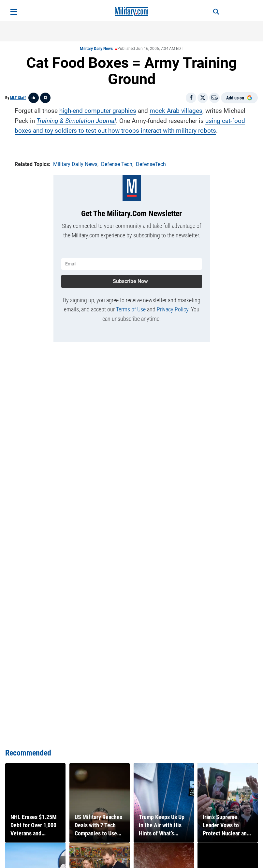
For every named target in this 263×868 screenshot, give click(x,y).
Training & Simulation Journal (76, 120)
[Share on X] (203, 98)
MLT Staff (18, 98)
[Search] (215, 12)
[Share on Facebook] (191, 98)
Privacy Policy (173, 309)
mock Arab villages (176, 111)
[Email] (214, 98)
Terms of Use (131, 309)
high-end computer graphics (98, 111)
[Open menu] (14, 12)
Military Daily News (96, 49)
